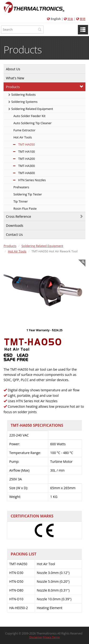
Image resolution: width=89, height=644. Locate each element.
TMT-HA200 (21, 159)
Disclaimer (36, 637)
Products (13, 87)
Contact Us (14, 234)
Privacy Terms (51, 637)
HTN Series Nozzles (27, 180)
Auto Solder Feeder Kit (29, 116)
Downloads (15, 225)
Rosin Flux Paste (25, 208)
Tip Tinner (20, 201)
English (56, 19)
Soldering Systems (23, 102)
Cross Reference (19, 216)
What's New (15, 78)
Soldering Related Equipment (30, 109)
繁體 (83, 19)
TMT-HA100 (21, 152)
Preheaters (21, 187)
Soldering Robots (22, 95)
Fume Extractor (24, 130)
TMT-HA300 (21, 166)
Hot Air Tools (22, 137)
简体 (70, 19)
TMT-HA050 (21, 144)
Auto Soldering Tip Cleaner (32, 123)
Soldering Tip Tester (27, 194)
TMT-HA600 (21, 173)
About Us (13, 69)
